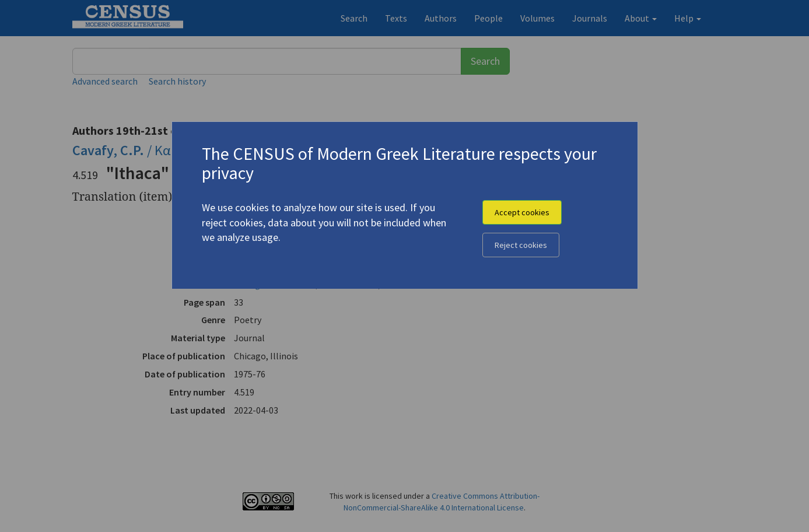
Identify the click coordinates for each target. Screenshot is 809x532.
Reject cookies (521, 245)
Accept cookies (522, 212)
